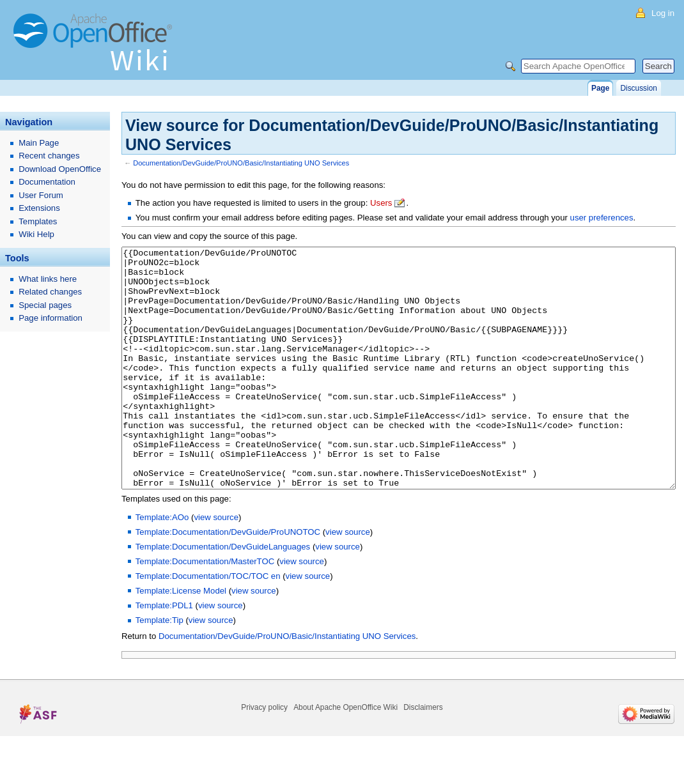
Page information (51, 318)
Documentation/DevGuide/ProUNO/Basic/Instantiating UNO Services (241, 163)
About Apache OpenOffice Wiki (346, 755)
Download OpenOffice (60, 169)
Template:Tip (159, 668)
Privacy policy (264, 755)
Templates (38, 221)
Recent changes (49, 156)
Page (600, 88)
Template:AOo (162, 565)
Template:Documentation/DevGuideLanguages (223, 595)
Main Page (39, 143)
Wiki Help (36, 234)
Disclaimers (423, 755)
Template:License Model (181, 639)
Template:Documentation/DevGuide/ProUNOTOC (228, 580)
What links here (48, 279)
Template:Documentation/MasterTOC (205, 609)
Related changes (50, 292)
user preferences (602, 218)
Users (381, 203)
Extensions (39, 208)
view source (216, 565)
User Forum (41, 195)
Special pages (45, 305)
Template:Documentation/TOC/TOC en (208, 624)
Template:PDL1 (164, 653)
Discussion (638, 88)
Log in (663, 13)
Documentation (47, 182)
